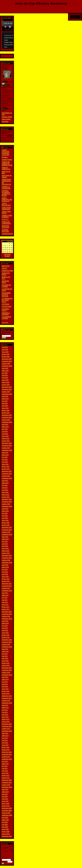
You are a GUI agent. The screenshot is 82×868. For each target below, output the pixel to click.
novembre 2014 (7, 670)
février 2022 (6, 467)
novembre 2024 (7, 389)
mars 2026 (5, 352)
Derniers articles (7, 117)
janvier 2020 (6, 525)
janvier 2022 (6, 469)
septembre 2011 (7, 759)
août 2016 (5, 621)
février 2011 (6, 775)
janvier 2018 (6, 581)
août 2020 (5, 509)
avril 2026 (5, 350)
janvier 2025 (6, 385)
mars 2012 (5, 745)
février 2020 (6, 523)
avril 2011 (5, 771)
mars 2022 (5, 464)
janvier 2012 (6, 750)
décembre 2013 (7, 696)
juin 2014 (5, 682)
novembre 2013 (7, 698)
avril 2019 (5, 546)
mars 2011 (5, 773)
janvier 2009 (6, 834)
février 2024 (6, 410)
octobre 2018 (6, 560)
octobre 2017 (6, 588)
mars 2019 (5, 548)
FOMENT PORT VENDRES (7, 216)
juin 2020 (5, 513)
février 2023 (6, 439)
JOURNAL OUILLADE (5, 231)
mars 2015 (5, 661)
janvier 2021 (6, 497)
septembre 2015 (7, 647)
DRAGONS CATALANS (6, 227)
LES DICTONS (7, 307)
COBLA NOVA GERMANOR (6, 208)
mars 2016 (5, 633)
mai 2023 (5, 431)
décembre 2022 (7, 443)
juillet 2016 (5, 623)
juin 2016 (5, 626)
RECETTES (6, 266)
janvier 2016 (6, 637)
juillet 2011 (5, 764)
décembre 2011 (7, 752)
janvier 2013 (6, 722)
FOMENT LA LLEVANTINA (6, 188)
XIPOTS (4, 268)
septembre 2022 (7, 450)
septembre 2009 (7, 815)
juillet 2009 (5, 820)
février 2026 (6, 354)
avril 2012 (5, 743)
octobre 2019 (6, 532)
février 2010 (6, 804)
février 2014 (6, 691)
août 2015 (5, 649)
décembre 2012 (7, 724)
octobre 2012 (6, 729)
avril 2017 (5, 602)
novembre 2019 (7, 530)
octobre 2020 (6, 504)
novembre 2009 (7, 811)
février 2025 (6, 382)
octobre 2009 (6, 813)
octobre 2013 (6, 701)
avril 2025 (5, 378)
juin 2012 (5, 738)
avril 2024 (5, 406)
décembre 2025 (7, 359)
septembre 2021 (7, 478)
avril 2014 (5, 687)
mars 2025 (5, 380)
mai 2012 (5, 740)
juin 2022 (5, 457)
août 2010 (5, 789)
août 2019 (5, 537)
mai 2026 (5, 347)
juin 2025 (5, 373)
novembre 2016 (7, 614)
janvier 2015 (6, 665)
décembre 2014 (7, 668)
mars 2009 (5, 829)
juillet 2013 (5, 708)
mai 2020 (5, 516)
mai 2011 (5, 768)
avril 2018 (5, 574)
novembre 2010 (7, 782)
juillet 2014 (5, 680)
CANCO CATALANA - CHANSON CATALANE (6, 152)
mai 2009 (5, 825)
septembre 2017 (7, 591)
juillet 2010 (5, 792)
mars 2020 (5, 520)
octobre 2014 (6, 672)
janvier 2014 (6, 694)
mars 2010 (5, 801)
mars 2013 (5, 717)
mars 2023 (5, 436)
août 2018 (5, 565)
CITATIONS (6, 304)
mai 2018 (5, 572)
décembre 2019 (7, 527)
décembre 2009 (7, 808)
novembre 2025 (7, 361)
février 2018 (6, 579)
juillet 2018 (5, 567)
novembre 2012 (7, 726)
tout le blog (5, 323)
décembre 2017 (7, 584)
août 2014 (5, 677)
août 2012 (5, 733)
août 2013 (5, 705)
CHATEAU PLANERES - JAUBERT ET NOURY (6, 193)
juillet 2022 (5, 455)
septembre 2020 (7, 506)
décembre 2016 (7, 612)
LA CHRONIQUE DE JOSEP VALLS (7, 300)
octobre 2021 (6, 476)
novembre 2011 (7, 754)
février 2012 (6, 747)
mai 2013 (5, 712)
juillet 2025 (5, 371)
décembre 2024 (7, 387)
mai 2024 (5, 403)
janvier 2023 (6, 441)
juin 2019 (5, 541)
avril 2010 (5, 799)
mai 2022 (5, 460)
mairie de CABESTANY (6, 168)
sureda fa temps (7, 160)
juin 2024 (5, 401)
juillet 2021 (5, 483)
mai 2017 (5, 600)
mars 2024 (5, 408)
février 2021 (6, 495)
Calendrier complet (7, 255)
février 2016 (6, 635)
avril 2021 (5, 490)
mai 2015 (5, 656)
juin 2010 (5, 794)
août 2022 (5, 453)
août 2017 (5, 593)
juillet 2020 (5, 511)
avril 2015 (5, 658)
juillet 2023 (5, 427)
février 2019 (6, 551)
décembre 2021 (7, 471)
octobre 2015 (6, 644)
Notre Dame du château (7, 176)
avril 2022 (5, 462)
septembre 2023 (7, 422)
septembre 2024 (7, 394)
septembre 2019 (7, 534)
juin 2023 (5, 429)
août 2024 (5, 396)
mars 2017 (5, 605)
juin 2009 (5, 822)
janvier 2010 (6, 806)
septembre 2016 (7, 619)
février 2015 (6, 663)
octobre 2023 (6, 420)
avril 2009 (5, 827)
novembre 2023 (7, 417)
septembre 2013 (7, 703)
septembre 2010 (7, 787)
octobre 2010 (6, 785)
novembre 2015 (7, 642)
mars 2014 (5, 689)
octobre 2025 (6, 364)
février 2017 (6, 607)
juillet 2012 (5, 736)
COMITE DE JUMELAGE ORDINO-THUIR (7, 164)
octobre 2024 (6, 392)
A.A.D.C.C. (5, 219)
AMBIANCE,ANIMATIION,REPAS (12, 271)
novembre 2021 (7, 474)
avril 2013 (5, 715)
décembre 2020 (7, 499)
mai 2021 (5, 488)
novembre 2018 (7, 558)
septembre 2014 (7, 675)
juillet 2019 (5, 539)
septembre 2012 (7, 731)
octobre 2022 (6, 448)
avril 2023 (5, 434)
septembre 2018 (7, 563)
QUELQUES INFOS (6, 274)
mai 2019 (5, 544)
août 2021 (5, 481)
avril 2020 (5, 518)
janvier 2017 (6, 609)
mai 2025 (5, 375)
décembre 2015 (7, 640)
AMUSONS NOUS (5, 282)
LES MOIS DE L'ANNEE (6, 286)
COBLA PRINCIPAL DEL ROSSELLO (7, 200)
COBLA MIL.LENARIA (6, 204)
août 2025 (5, 368)
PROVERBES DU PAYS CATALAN (6, 295)
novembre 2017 (7, 586)
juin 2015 (5, 654)
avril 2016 (5, 630)
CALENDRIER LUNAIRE (6, 318)
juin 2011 (5, 766)
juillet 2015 (5, 651)
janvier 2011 (6, 778)
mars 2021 (5, 492)
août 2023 (5, 424)
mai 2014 (5, 684)
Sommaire (5, 122)
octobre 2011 (6, 757)
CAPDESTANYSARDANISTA (11, 234)
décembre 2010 (7, 780)
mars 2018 (5, 577)
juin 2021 (5, 485)
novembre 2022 (7, 446)
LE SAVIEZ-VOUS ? (6, 310)
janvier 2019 (6, 553)
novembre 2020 (7, 502)
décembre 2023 (7, 415)
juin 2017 (5, 598)
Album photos (6, 119)
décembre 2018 (7, 556)
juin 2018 (5, 570)
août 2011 (5, 761)
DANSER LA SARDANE (6, 314)
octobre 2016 (6, 616)
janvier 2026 (6, 357)
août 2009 (5, 818)
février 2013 (6, 719)
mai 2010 (5, 797)
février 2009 (6, 832)
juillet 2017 (5, 595)
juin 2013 (5, 710)
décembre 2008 (7, 836)
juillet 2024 (5, 399)
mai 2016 (5, 628)
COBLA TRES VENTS (6, 212)
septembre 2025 (7, 366)
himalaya (5, 157)
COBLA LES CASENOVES (6, 223)
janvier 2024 (6, 413)
